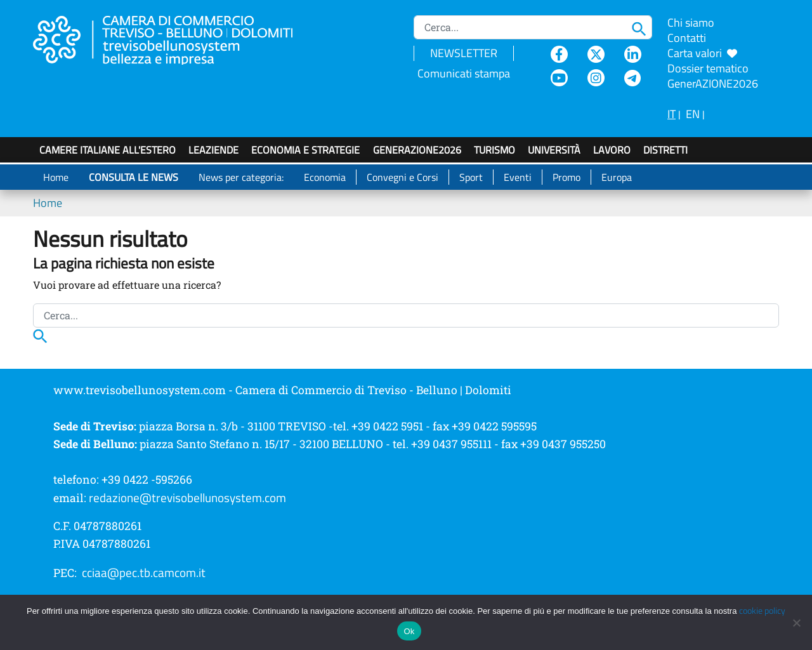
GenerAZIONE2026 (417, 150)
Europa (617, 177)
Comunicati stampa (464, 73)
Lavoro (612, 150)
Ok (409, 631)
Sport (471, 177)
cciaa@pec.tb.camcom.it (144, 573)
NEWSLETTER (464, 53)
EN (693, 114)
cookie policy (762, 611)
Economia (325, 177)
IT (671, 114)
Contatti (687, 38)
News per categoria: (241, 177)
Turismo (494, 150)
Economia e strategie (305, 150)
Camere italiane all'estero (108, 150)
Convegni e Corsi (403, 177)
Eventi (518, 177)
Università (554, 150)
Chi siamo (691, 23)
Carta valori (702, 53)
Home (56, 177)
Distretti (665, 150)
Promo (566, 177)
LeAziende (213, 150)
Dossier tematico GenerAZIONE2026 (713, 76)
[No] (796, 623)
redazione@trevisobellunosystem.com (187, 498)
